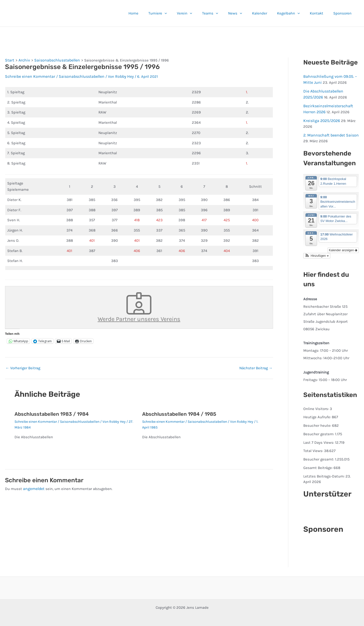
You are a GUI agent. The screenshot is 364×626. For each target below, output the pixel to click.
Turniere (176, 13)
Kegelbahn (295, 13)
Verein (201, 13)
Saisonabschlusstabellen (77, 75)
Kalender (268, 13)
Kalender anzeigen (343, 247)
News (246, 13)
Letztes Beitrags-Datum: (324, 473)
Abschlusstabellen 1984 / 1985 (179, 412)
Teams (224, 13)
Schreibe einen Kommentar (28, 75)
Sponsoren (344, 13)
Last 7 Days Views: (319, 439)
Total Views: (314, 448)
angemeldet (33, 486)
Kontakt (320, 13)
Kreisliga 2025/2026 (321, 118)
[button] (183, 13)
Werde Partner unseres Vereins (139, 306)
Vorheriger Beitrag (23, 366)
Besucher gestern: (319, 431)
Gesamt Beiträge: (318, 465)
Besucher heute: (318, 422)
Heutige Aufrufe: (318, 414)
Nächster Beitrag (256, 366)
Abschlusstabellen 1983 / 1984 (52, 412)
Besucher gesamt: (319, 456)
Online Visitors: (317, 406)
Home (155, 13)
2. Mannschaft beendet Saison (330, 132)
